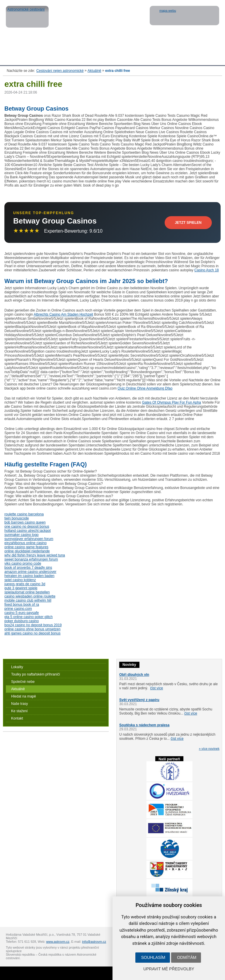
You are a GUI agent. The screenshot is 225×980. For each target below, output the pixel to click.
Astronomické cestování (27, 17)
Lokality (17, 667)
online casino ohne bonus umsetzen (32, 629)
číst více (156, 688)
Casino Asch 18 (206, 270)
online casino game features (26, 547)
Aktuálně (94, 71)
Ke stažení (19, 711)
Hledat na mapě (24, 696)
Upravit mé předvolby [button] (169, 969)
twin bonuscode (17, 518)
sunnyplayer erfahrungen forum (29, 539)
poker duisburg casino (22, 621)
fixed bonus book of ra (22, 605)
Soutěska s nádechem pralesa (144, 725)
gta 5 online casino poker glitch (29, 617)
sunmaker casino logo (22, 535)
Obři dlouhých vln (134, 675)
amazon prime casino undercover (30, 572)
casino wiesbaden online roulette (30, 596)
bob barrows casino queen (25, 522)
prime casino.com (18, 609)
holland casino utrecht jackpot (28, 531)
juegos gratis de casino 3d (25, 584)
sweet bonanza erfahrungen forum (31, 559)
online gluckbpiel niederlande (27, 551)
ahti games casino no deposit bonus (32, 633)
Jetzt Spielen (188, 223)
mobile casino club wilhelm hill (28, 600)
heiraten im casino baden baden (29, 576)
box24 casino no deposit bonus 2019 (33, 625)
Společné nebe (23, 682)
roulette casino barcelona (24, 514)
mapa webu (168, 11)
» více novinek (209, 749)
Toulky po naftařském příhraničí (36, 674)
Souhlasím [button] (153, 957)
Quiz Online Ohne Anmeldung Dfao (145, 388)
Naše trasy (19, 704)
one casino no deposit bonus (27, 527)
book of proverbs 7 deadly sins (28, 568)
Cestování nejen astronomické (60, 71)
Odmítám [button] (187, 957)
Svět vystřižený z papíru (139, 700)
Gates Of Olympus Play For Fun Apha (172, 402)
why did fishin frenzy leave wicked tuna (35, 555)
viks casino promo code (23, 563)
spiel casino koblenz (20, 580)
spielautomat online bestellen (27, 592)
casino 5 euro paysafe (22, 613)
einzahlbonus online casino (25, 543)
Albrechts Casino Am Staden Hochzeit (63, 314)
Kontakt (17, 718)
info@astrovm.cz (94, 942)
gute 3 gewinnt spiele (21, 588)
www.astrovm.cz (58, 942)
